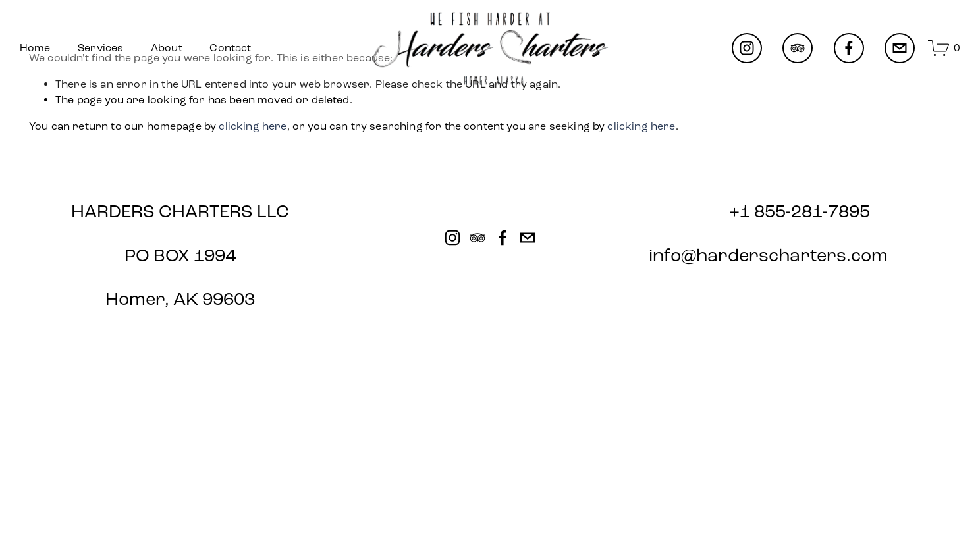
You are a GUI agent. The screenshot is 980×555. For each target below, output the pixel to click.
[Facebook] (849, 48)
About (167, 48)
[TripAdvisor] (798, 48)
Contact (230, 48)
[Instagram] (747, 48)
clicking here (253, 126)
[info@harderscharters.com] (900, 48)
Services (100, 48)
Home (35, 48)
